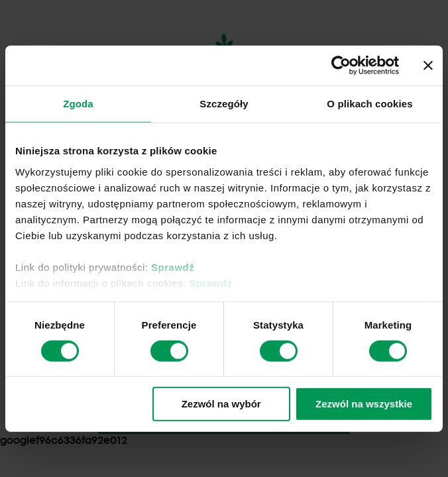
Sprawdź (173, 267)
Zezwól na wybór (221, 404)
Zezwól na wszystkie (364, 404)
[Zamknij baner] (428, 66)
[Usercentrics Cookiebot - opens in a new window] (341, 66)
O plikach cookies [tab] (369, 104)
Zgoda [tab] (78, 104)
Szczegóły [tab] (224, 104)
